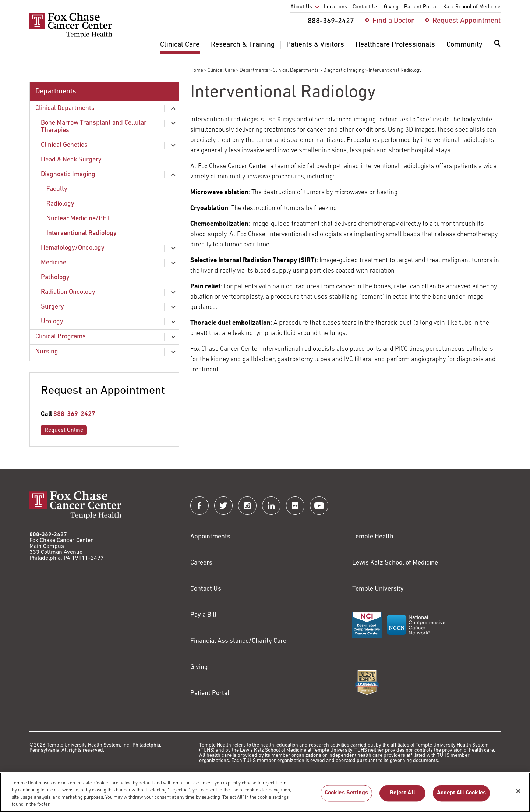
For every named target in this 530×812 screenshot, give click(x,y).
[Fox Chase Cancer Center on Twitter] (223, 506)
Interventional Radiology (82, 233)
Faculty (57, 189)
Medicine (54, 263)
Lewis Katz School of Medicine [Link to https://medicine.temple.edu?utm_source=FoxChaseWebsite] (395, 563)
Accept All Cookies (461, 797)
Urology (52, 322)
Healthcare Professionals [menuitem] (395, 45)
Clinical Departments (296, 70)
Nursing (47, 352)
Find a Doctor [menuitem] (393, 21)
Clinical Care (221, 70)
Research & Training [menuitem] (243, 45)
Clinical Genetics (64, 145)
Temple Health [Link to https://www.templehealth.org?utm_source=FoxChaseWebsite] (373, 537)
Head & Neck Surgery (71, 160)
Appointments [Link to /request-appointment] (210, 537)
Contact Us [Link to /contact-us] (206, 589)
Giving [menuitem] (391, 7)
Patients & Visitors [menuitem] (315, 45)
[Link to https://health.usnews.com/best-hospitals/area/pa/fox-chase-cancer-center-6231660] (367, 683)
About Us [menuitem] (301, 7)
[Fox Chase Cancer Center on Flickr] (295, 506)
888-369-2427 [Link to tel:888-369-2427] (74, 414)
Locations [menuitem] (335, 7)
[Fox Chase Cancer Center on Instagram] (247, 506)
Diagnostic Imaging (344, 70)
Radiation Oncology (68, 292)
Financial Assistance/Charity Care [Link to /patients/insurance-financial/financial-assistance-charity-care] (238, 641)
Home (197, 70)
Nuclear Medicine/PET (78, 219)
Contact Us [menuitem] (365, 7)
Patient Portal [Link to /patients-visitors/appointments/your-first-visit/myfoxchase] (210, 693)
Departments (254, 70)
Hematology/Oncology (73, 248)
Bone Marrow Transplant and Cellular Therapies (94, 127)
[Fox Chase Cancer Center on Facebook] (199, 506)
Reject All (402, 797)
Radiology (60, 204)
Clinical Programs (61, 337)
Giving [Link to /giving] (199, 667)
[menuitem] (497, 48)
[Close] (518, 795)
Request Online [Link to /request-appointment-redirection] (64, 430)
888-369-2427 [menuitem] (331, 21)
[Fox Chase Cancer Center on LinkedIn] (271, 506)
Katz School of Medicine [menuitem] (472, 7)
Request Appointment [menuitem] (467, 21)
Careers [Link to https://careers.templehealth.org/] (201, 563)
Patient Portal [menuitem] (421, 7)
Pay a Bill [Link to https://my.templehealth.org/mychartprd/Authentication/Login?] (203, 615)
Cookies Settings (347, 797)
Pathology (55, 277)
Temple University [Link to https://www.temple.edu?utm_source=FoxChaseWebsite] (378, 589)
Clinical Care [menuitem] (180, 45)
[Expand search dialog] (497, 45)
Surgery (52, 307)
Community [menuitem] (464, 45)
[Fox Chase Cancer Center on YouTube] (319, 506)
